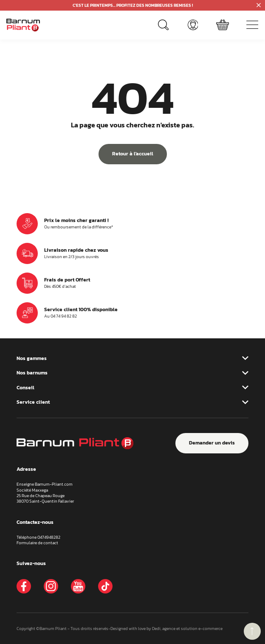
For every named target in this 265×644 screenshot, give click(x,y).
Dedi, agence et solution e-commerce (187, 629)
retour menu (252, 631)
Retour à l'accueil (133, 154)
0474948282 (49, 537)
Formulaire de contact (37, 543)
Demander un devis (212, 443)
